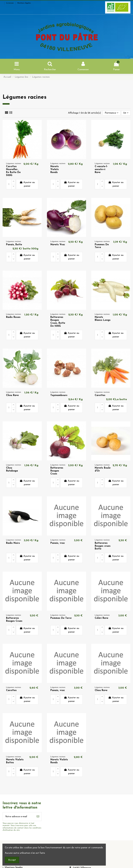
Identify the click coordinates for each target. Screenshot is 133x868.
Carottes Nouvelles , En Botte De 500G (13, 171)
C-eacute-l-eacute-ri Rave (101, 169)
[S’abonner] (38, 817)
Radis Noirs (13, 543)
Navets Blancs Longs (103, 319)
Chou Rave (12, 395)
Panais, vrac (58, 543)
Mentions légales (24, 3)
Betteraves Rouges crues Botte (103, 546)
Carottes (100, 395)
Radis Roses (13, 317)
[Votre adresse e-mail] (19, 817)
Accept (12, 860)
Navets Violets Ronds (55, 169)
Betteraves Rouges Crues (57, 471)
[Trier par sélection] (112, 113)
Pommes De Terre (61, 618)
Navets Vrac (58, 245)
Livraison (10, 3)
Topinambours (59, 395)
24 (126, 113)
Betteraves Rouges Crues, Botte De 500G (58, 322)
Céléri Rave (101, 618)
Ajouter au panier (27, 184)
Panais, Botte (14, 245)
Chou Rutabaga (12, 469)
